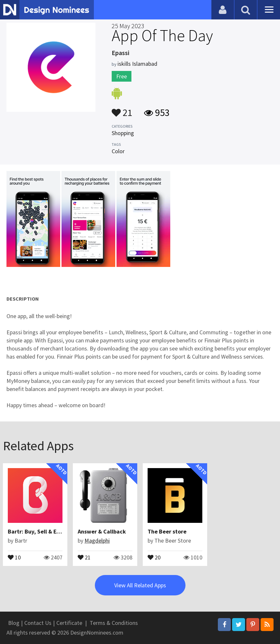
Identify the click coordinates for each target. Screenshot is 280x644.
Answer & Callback (102, 531)
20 (154, 557)
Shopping (123, 133)
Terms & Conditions (114, 623)
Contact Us (38, 623)
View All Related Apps (140, 585)
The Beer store (167, 531)
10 (14, 557)
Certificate (69, 623)
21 (122, 109)
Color (118, 151)
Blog (14, 623)
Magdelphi (97, 540)
